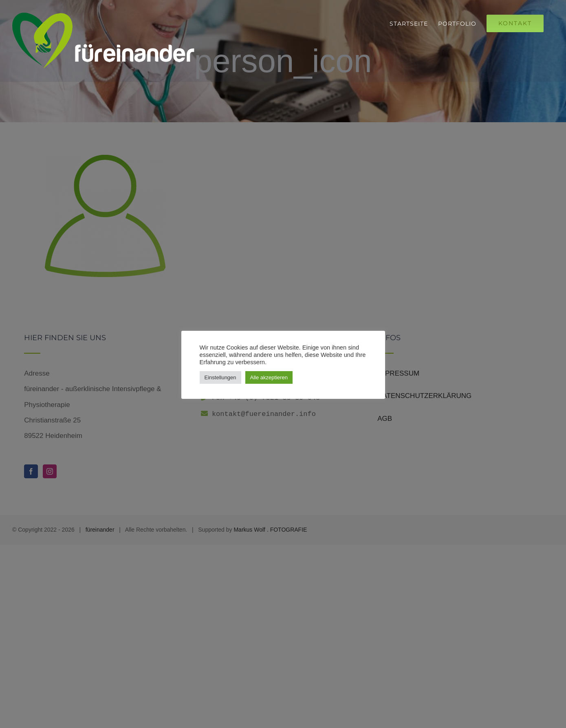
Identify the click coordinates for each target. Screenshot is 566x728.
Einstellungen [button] (220, 377)
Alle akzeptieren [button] (269, 377)
